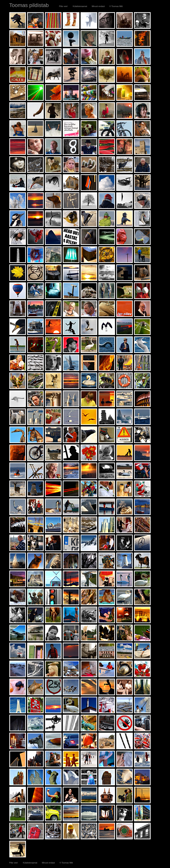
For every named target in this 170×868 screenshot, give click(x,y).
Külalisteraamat (80, 6)
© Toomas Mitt (116, 6)
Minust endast (99, 6)
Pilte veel (63, 6)
